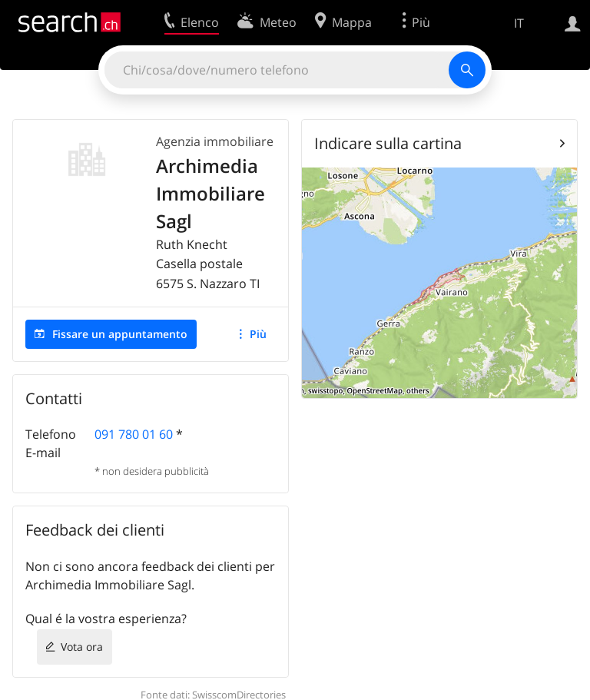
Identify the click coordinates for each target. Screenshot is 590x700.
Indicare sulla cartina (388, 143)
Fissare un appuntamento (120, 334)
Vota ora (82, 647)
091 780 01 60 (134, 434)
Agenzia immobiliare (215, 141)
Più (258, 334)
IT (519, 23)
